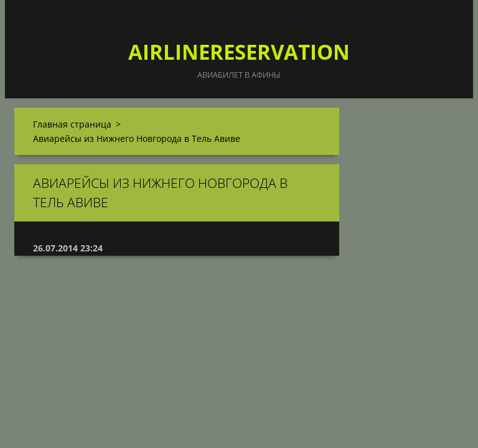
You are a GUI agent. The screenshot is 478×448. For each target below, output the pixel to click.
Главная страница (72, 124)
